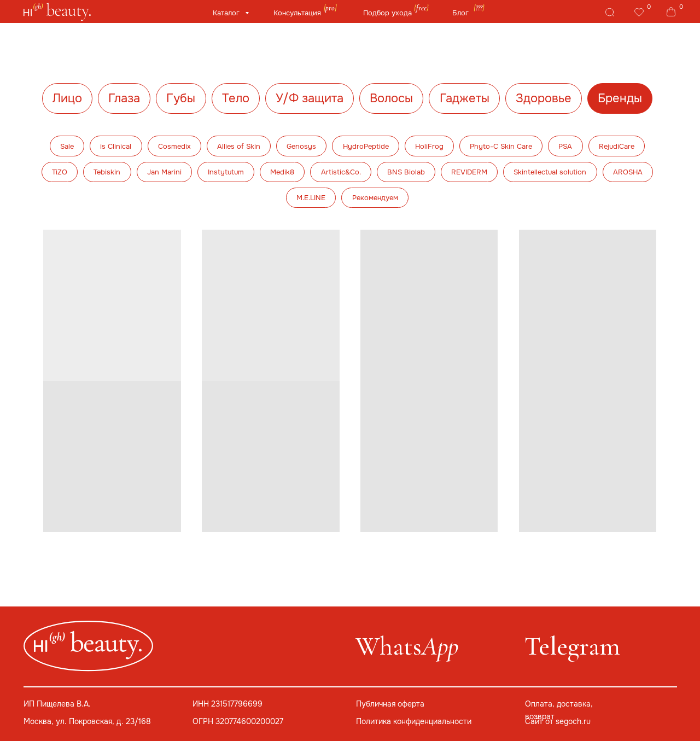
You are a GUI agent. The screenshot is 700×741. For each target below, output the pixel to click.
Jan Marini (164, 172)
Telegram (572, 646)
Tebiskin (107, 172)
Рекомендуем (375, 198)
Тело (236, 98)
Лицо (67, 98)
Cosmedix (174, 146)
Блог (460, 13)
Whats (407, 646)
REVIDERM (469, 172)
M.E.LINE (311, 198)
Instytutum (226, 172)
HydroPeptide (366, 146)
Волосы (391, 98)
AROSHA (628, 172)
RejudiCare (617, 146)
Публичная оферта (390, 704)
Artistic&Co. (341, 172)
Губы (181, 98)
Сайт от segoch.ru (558, 722)
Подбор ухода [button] (387, 13)
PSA (565, 146)
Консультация (297, 13)
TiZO (60, 172)
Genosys (301, 146)
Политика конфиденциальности (414, 722)
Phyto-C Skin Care (501, 146)
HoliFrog (429, 146)
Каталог (227, 13)
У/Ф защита (310, 98)
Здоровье (544, 98)
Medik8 (282, 172)
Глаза (124, 98)
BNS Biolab (406, 172)
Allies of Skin (239, 146)
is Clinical (116, 146)
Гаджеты (465, 98)
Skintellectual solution (550, 172)
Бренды (620, 98)
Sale (67, 146)
